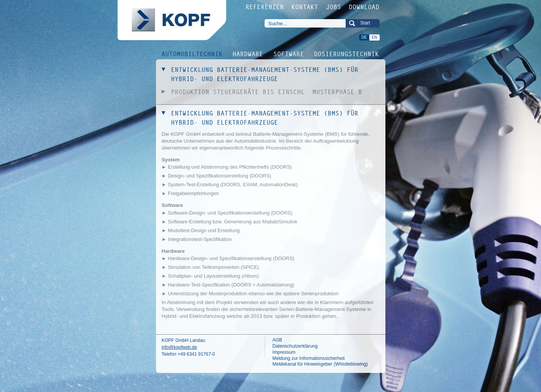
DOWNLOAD (364, 7)
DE (364, 37)
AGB (277, 340)
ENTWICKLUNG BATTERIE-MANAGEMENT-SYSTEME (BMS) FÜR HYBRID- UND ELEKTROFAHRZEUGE (265, 74)
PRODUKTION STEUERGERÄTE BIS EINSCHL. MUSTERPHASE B (267, 92)
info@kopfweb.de (180, 347)
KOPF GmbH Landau (184, 340)
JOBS (334, 7)
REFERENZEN (265, 7)
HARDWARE (248, 54)
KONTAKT (305, 7)
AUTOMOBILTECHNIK (192, 54)
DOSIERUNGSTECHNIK (347, 54)
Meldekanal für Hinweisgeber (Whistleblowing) (320, 364)
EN (375, 37)
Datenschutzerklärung (295, 346)
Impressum (284, 352)
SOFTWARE (289, 54)
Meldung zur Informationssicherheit (309, 358)
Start (365, 23)
